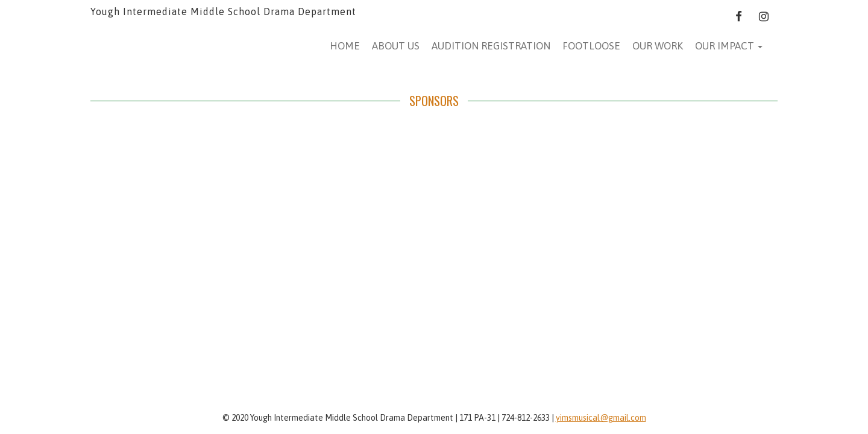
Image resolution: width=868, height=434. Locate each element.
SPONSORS (434, 101)
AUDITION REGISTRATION (491, 46)
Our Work (658, 46)
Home (345, 46)
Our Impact (729, 46)
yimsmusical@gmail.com (601, 418)
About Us (396, 46)
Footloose (591, 46)
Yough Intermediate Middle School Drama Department (223, 11)
